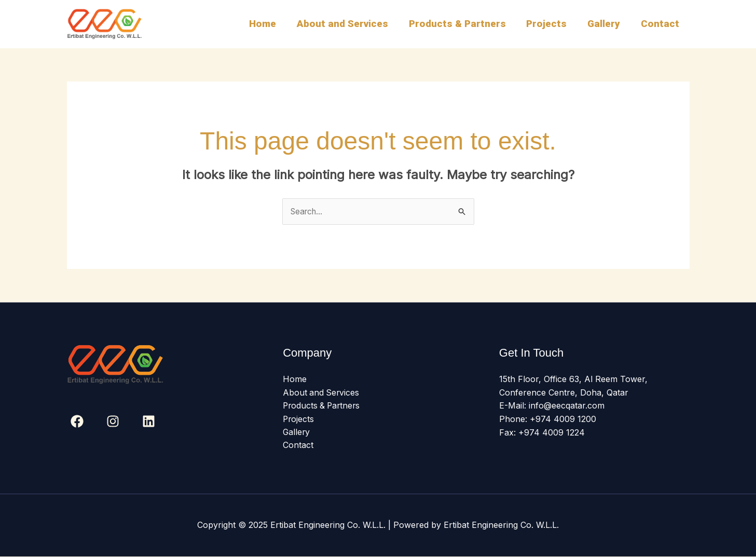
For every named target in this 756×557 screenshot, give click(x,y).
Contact (661, 24)
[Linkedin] (149, 421)
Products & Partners (461, 24)
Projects (549, 24)
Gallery (605, 24)
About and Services (347, 24)
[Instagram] (113, 421)
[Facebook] (77, 421)
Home (268, 24)
